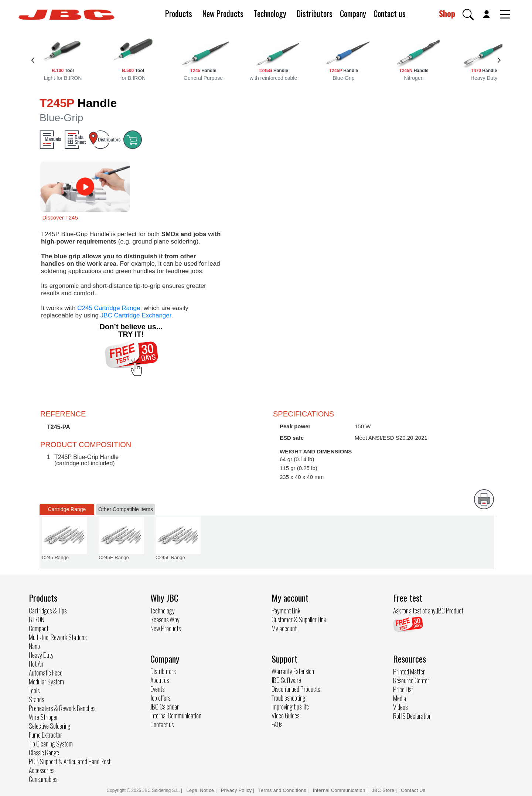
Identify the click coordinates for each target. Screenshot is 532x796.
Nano (34, 646)
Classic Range (44, 752)
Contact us (390, 13)
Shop (447, 13)
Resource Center (411, 680)
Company (353, 13)
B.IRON (37, 619)
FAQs (277, 724)
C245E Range (114, 557)
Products (179, 13)
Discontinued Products (296, 689)
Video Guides (285, 715)
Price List (403, 689)
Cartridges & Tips (48, 610)
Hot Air (36, 664)
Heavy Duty (41, 655)
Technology (270, 13)
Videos (400, 707)
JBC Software (286, 680)
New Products (223, 13)
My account (284, 628)
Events (157, 689)
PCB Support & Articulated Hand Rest (70, 761)
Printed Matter (409, 671)
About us (160, 680)
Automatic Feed (46, 673)
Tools (34, 690)
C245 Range (55, 557)
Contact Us (413, 790)
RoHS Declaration (412, 716)
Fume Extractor (45, 735)
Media (400, 698)
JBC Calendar (165, 707)
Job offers (160, 698)
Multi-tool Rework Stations (58, 637)
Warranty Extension (293, 671)
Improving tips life (290, 707)
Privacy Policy (236, 790)
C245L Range (170, 557)
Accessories (42, 770)
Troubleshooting (289, 698)
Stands (36, 699)
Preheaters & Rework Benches (62, 708)
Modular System (46, 681)
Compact (39, 628)
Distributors (315, 13)
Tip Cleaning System (51, 744)
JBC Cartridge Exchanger (136, 315)
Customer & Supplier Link (299, 619)
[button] (468, 14)
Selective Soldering (50, 726)
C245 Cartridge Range (109, 308)
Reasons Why (165, 619)
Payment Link (286, 610)
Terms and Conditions (282, 790)
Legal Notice (201, 790)
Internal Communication (176, 715)
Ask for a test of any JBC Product (428, 610)
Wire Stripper (43, 717)
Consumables (43, 779)
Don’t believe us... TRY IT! (131, 330)
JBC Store (383, 790)
